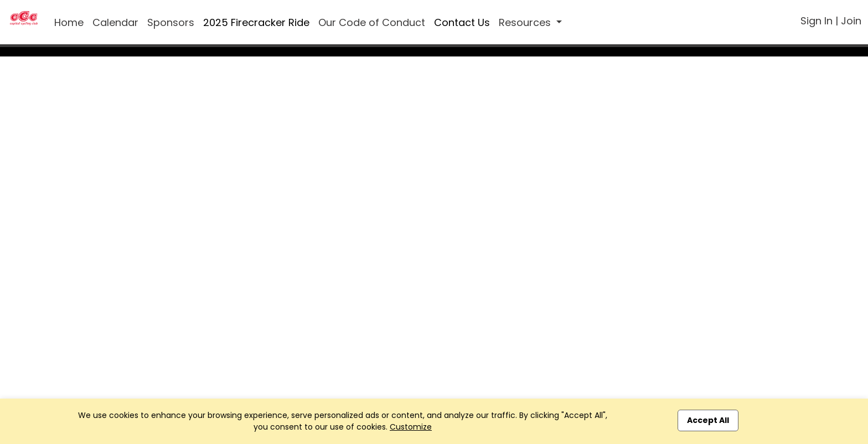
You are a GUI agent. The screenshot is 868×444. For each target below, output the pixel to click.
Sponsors (171, 22)
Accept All (708, 420)
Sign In (817, 21)
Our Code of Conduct (372, 22)
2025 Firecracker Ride (256, 22)
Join (851, 21)
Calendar (115, 22)
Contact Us (462, 22)
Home (69, 22)
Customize (411, 427)
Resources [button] (526, 22)
